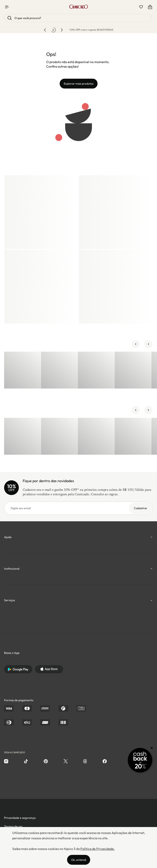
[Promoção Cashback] (140, 760)
